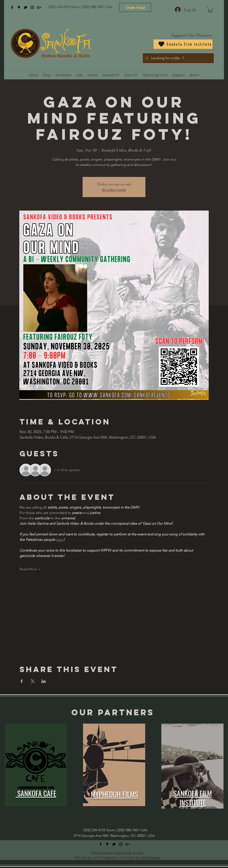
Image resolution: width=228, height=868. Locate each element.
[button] (210, 10)
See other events (114, 190)
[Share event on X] (33, 681)
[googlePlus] (39, 7)
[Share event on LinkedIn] (44, 681)
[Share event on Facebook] (22, 681)
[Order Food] (135, 7)
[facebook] (12, 7)
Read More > (30, 569)
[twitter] (26, 7)
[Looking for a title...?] (178, 58)
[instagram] (32, 7)
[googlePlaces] (19, 7)
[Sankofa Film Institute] (183, 44)
